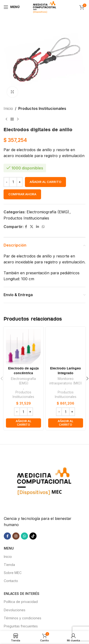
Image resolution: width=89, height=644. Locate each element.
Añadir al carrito (45, 182)
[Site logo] (44, 7)
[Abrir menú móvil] (12, 7)
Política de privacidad (21, 600)
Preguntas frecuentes (21, 625)
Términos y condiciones (23, 617)
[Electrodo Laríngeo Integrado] (66, 347)
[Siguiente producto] (18, 119)
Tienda (9, 563)
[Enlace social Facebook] (26, 227)
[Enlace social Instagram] (16, 535)
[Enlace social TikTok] (33, 535)
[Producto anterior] (6, 119)
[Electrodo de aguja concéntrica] (23, 347)
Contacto (11, 579)
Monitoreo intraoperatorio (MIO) (66, 381)
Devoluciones (15, 609)
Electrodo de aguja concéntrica (23, 371)
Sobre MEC (13, 571)
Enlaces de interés (22, 592)
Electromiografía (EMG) (48, 212)
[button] (23, 423)
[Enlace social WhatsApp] (43, 227)
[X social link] (32, 227)
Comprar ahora (22, 194)
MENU (9, 547)
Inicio (8, 108)
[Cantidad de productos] (13, 182)
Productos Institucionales (42, 108)
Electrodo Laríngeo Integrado (66, 371)
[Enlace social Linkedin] (37, 227)
